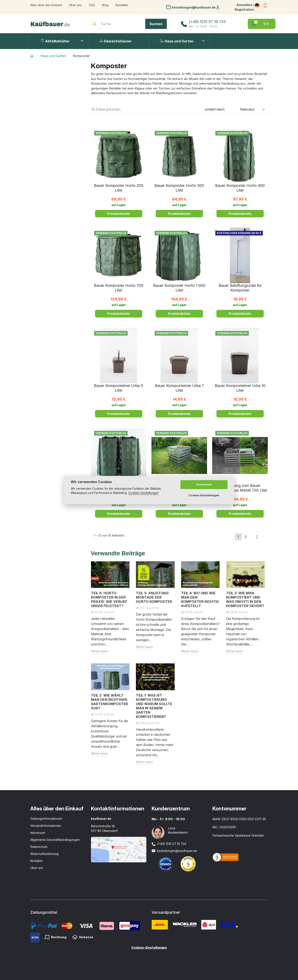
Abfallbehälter (55, 41)
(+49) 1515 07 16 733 (207, 22)
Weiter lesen (99, 651)
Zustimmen (204, 485)
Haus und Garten (177, 41)
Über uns (75, 5)
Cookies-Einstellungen (149, 948)
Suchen (156, 24)
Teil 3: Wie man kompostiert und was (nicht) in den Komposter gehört (245, 599)
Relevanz (247, 109)
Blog (105, 5)
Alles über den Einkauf (46, 5)
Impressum (38, 833)
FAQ (92, 5)
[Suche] (129, 24)
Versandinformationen (46, 826)
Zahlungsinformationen (46, 819)
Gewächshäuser (116, 41)
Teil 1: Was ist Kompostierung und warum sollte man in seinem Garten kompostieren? (154, 706)
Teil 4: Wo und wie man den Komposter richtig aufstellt (200, 599)
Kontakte (122, 5)
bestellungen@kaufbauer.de (194, 7)
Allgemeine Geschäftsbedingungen (55, 840)
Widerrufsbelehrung (44, 854)
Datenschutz (39, 847)
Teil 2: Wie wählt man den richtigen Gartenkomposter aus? (109, 702)
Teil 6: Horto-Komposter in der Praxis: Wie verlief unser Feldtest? (109, 599)
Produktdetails (119, 214)
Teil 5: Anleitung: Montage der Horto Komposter (154, 597)
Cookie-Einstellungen (204, 495)
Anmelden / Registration (244, 7)
